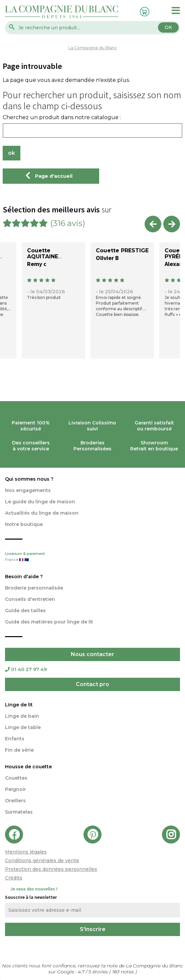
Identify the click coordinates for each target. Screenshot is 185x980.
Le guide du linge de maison (40, 502)
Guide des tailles (25, 611)
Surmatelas (19, 812)
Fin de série (19, 750)
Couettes (16, 778)
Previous (153, 224)
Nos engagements (28, 490)
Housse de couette (28, 767)
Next (172, 224)
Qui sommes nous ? (29, 479)
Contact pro (93, 684)
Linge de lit (19, 705)
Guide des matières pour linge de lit (49, 622)
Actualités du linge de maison (42, 513)
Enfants (15, 739)
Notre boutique (24, 524)
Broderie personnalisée (34, 588)
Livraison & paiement (93, 557)
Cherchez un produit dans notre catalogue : (62, 118)
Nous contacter (93, 654)
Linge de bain (22, 716)
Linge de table (23, 727)
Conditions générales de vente (42, 860)
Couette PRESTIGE (122, 250)
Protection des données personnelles (51, 869)
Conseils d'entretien (30, 599)
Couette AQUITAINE (43, 253)
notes (124, 972)
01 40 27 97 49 (26, 669)
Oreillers (15, 801)
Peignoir (16, 789)
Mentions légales (26, 852)
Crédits (14, 878)
